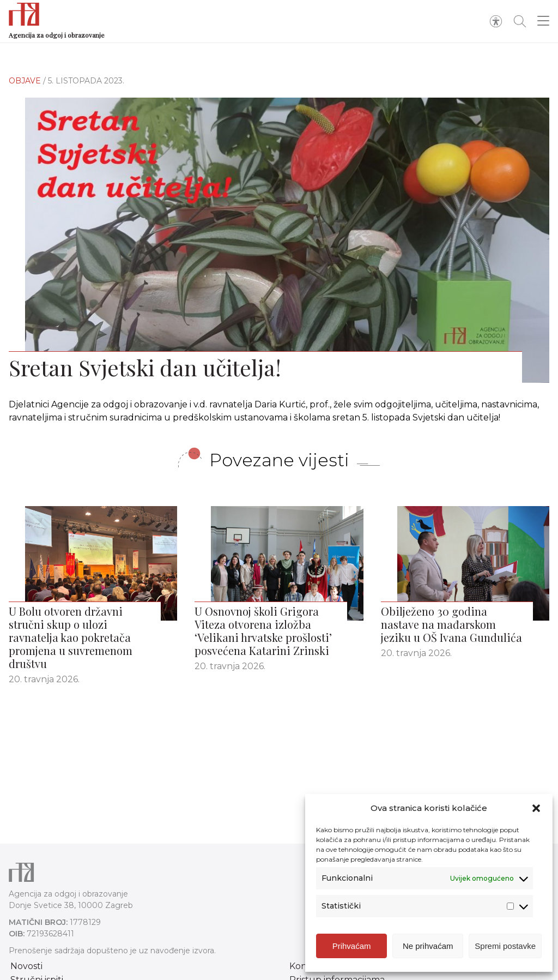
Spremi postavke (505, 946)
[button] (536, 808)
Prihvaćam (352, 946)
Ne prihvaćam (428, 946)
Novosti (26, 966)
